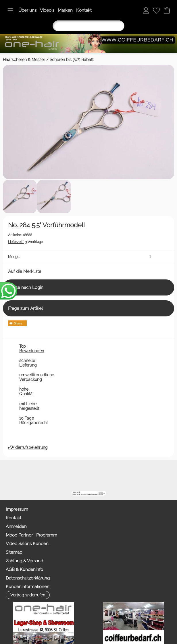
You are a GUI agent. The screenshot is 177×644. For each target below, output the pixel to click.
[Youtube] (93, 475)
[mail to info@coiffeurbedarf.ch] (62, 475)
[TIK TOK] (140, 475)
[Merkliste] (156, 10)
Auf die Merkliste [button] (25, 271)
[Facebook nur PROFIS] (109, 475)
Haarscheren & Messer (24, 60)
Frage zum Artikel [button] (25, 308)
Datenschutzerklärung (28, 578)
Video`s (47, 10)
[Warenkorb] (167, 10)
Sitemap (14, 552)
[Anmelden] (146, 10)
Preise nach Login (26, 287)
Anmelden (16, 526)
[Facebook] (78, 475)
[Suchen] (88, 26)
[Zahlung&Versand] (124, 475)
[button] (10, 10)
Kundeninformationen (28, 587)
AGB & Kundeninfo (24, 569)
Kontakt (84, 10)
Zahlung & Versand (24, 561)
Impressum (17, 509)
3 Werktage (25, 242)
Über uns (27, 10)
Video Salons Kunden (27, 544)
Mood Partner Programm (31, 535)
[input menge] (150, 257)
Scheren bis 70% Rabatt (72, 60)
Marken (65, 10)
